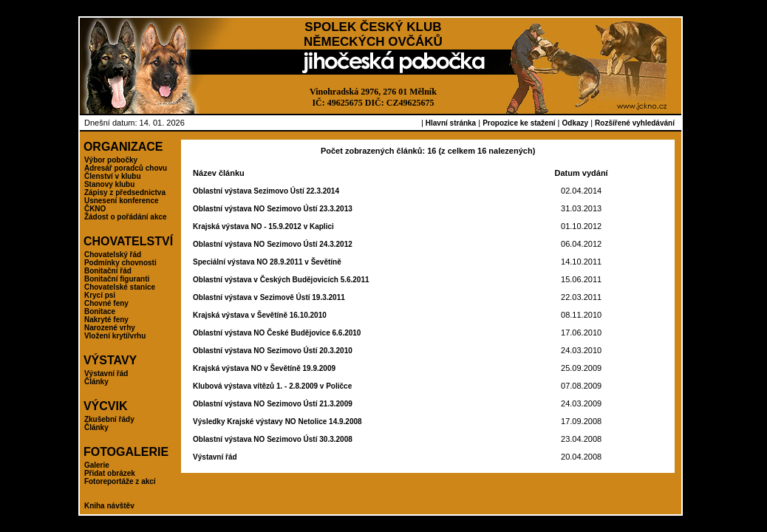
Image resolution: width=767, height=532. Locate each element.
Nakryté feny (106, 320)
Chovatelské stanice (120, 287)
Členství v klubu (113, 176)
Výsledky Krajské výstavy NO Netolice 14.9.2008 (277, 422)
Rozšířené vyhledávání (635, 123)
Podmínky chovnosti (120, 263)
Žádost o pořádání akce (126, 217)
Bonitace (100, 311)
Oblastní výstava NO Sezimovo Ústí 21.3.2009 (273, 404)
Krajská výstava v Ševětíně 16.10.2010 (260, 315)
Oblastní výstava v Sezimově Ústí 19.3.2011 (269, 297)
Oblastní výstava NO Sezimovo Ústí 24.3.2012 (273, 244)
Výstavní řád (106, 374)
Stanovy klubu (109, 184)
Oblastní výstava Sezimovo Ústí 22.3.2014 (266, 191)
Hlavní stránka (451, 123)
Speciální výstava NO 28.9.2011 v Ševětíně (267, 262)
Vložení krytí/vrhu (115, 336)
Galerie (97, 465)
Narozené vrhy (110, 328)
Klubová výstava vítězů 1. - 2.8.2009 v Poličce (272, 386)
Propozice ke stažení (519, 123)
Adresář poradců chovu (126, 168)
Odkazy (576, 123)
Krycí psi (100, 295)
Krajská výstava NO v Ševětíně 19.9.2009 (264, 368)
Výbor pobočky (111, 160)
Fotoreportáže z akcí (120, 481)
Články (96, 382)
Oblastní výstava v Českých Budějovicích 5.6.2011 (281, 280)
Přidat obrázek (110, 473)
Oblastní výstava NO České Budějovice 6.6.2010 (277, 333)
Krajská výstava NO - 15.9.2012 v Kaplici (263, 226)
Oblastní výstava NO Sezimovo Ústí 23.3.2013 (273, 209)
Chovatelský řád (113, 255)
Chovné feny (106, 303)
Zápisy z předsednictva (125, 192)
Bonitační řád (108, 271)
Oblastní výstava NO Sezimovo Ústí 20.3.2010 (273, 351)
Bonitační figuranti (117, 279)
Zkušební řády (109, 419)
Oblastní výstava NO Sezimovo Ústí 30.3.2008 (273, 439)
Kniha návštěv (109, 506)
